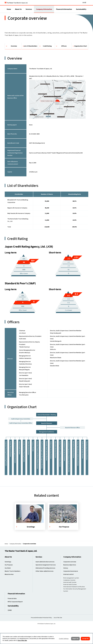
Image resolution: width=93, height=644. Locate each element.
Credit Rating (47, 63)
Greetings (8, 581)
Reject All (75, 639)
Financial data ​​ (13, 617)
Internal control (69, 593)
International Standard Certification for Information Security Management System (75, 607)
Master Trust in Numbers (13, 590)
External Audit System (70, 603)
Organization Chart (81, 63)
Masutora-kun (9, 593)
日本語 (84, 3)
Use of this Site (22, 640)
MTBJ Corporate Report (16, 620)
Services (29, 11)
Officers (64, 63)
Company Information (44, 11)
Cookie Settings (64, 639)
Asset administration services (46, 581)
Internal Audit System (70, 601)
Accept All (85, 639)
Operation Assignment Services (46, 584)
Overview (14, 63)
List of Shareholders (31, 63)
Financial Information (64, 11)
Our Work (8, 587)
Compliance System (69, 599)
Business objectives (70, 584)
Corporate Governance (71, 590)
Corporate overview (70, 581)
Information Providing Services (46, 587)
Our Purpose (9, 584)
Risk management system (71, 596)
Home (9, 11)
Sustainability (81, 11)
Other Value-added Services (45, 590)
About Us (18, 11)
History (66, 587)
